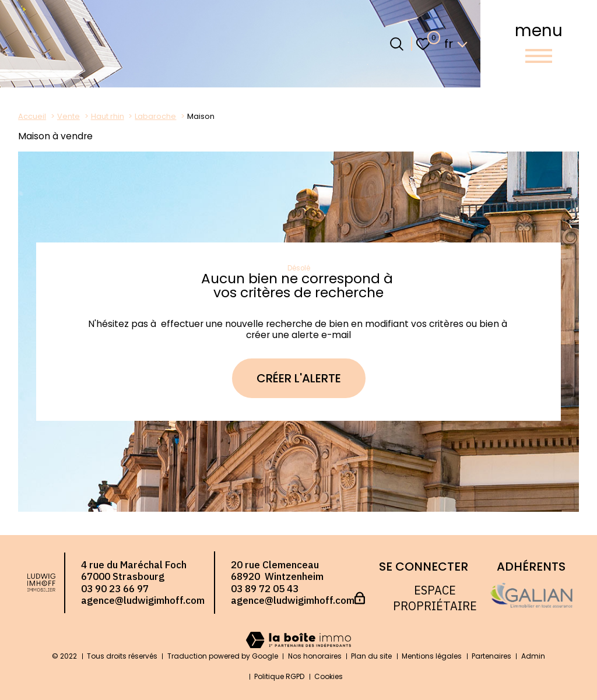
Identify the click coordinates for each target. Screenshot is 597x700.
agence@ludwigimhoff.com (143, 600)
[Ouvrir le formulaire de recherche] (397, 44)
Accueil (32, 116)
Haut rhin (108, 116)
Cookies (329, 676)
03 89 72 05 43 (265, 589)
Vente (69, 116)
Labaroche (155, 116)
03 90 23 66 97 (115, 589)
